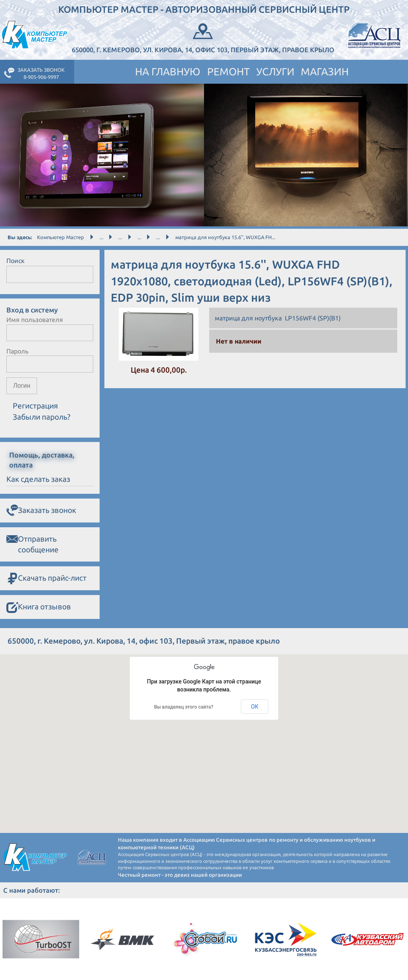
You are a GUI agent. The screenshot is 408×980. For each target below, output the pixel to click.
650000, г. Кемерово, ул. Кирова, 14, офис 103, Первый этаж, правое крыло (203, 37)
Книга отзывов (39, 607)
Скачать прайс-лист (46, 579)
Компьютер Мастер (61, 237)
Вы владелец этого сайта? (184, 707)
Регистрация (35, 406)
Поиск (16, 261)
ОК (255, 707)
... (101, 237)
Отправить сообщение (32, 544)
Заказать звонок (41, 511)
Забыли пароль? (42, 417)
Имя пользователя (35, 320)
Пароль (17, 351)
